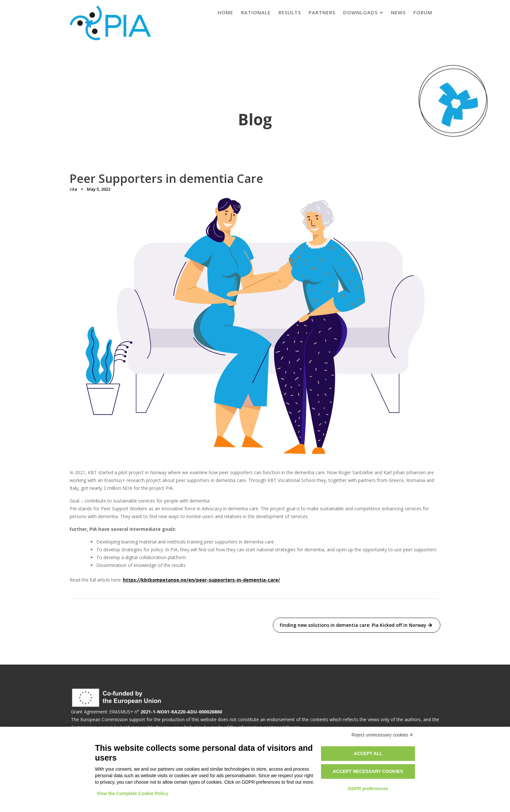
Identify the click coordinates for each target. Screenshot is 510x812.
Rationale (256, 12)
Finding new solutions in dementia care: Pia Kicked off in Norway (353, 625)
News (398, 12)
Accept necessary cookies (368, 771)
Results (290, 12)
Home (225, 12)
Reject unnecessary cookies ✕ (382, 735)
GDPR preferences (368, 789)
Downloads (360, 12)
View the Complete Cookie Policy (132, 793)
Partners (322, 12)
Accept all (368, 753)
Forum (423, 12)
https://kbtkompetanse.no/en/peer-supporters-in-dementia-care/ (201, 580)
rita (73, 189)
